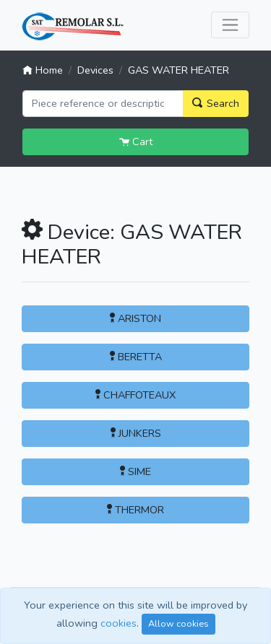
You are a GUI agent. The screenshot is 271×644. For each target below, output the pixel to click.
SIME (135, 471)
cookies (119, 623)
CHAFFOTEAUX (135, 395)
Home (43, 70)
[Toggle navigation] (230, 25)
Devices (95, 70)
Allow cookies (178, 623)
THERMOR (135, 510)
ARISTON (135, 318)
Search (216, 103)
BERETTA (136, 357)
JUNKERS (136, 433)
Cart (136, 142)
